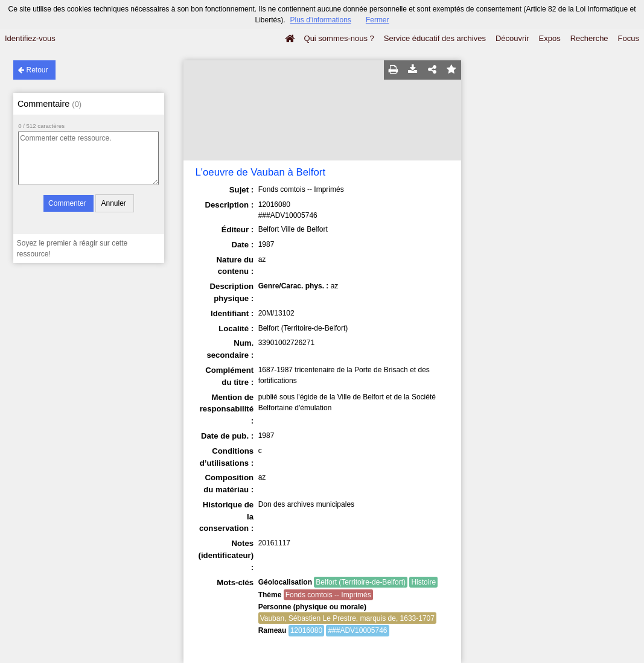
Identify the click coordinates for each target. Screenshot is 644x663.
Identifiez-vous (30, 38)
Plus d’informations (320, 20)
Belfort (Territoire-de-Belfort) (361, 582)
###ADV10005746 (357, 630)
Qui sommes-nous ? (339, 38)
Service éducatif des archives (435, 38)
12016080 (306, 630)
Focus (629, 38)
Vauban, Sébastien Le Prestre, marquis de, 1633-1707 (347, 618)
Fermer (378, 20)
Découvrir (512, 38)
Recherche (589, 38)
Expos (550, 38)
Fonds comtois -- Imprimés (328, 595)
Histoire (423, 582)
